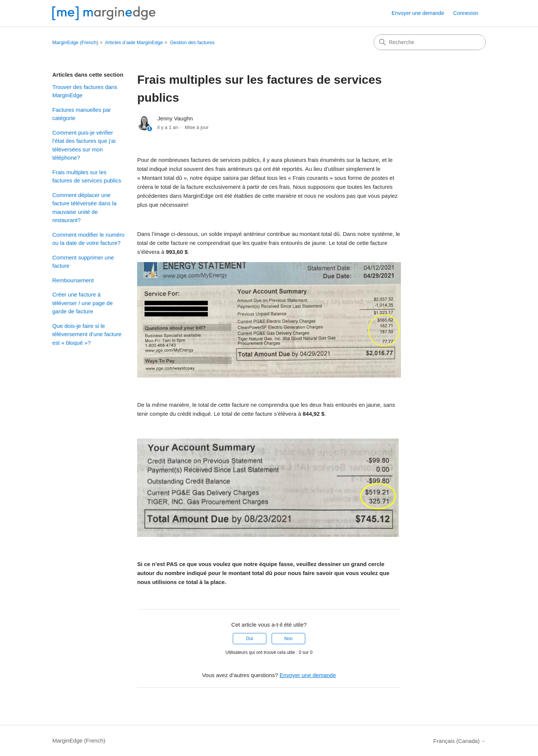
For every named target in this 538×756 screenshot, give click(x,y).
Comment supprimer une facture (83, 262)
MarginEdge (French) (75, 42)
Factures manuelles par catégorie (82, 114)
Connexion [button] (466, 13)
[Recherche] (430, 42)
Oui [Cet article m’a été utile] (250, 639)
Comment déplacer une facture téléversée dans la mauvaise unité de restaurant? (84, 208)
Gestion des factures (192, 42)
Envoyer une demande (418, 13)
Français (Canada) (460, 741)
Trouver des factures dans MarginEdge (85, 91)
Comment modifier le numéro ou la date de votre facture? (88, 239)
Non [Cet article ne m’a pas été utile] (288, 639)
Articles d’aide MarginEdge (134, 42)
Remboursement (73, 280)
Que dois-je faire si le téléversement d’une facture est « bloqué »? (87, 334)
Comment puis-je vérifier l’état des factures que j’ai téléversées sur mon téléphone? (84, 145)
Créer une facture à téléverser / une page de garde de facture (83, 303)
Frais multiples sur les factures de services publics (87, 176)
